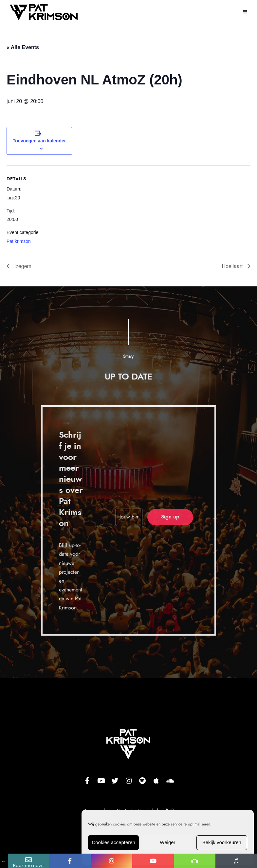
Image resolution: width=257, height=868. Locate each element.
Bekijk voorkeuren (222, 842)
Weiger (167, 842)
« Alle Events (23, 47)
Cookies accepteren (113, 842)
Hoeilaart (233, 266)
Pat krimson (19, 241)
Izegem (22, 266)
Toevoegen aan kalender (39, 141)
